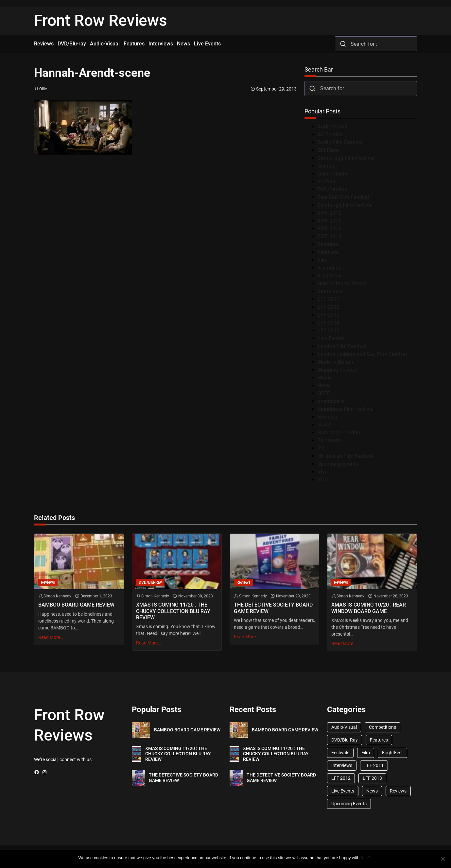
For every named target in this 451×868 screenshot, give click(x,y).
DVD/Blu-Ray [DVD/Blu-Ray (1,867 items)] (345, 740)
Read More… (51, 637)
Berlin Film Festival (340, 142)
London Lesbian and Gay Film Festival (362, 354)
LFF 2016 (329, 331)
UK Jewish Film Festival (345, 456)
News (324, 385)
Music (325, 378)
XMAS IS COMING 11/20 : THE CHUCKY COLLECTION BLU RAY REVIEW (173, 611)
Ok (370, 858)
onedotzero (331, 401)
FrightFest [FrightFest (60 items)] (392, 753)
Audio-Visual (332, 127)
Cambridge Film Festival (346, 158)
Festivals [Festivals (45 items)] (340, 753)
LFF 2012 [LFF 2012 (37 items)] (341, 778)
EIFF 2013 (329, 221)
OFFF (324, 393)
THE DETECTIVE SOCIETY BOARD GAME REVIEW (273, 608)
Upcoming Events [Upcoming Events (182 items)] (349, 804)
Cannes (326, 166)
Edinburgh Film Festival (345, 205)
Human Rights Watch (342, 284)
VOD (323, 480)
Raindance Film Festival (346, 409)
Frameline (330, 268)
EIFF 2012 (329, 213)
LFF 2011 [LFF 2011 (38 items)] (374, 765)
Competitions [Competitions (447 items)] (382, 727)
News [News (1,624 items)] (372, 791)
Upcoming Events (338, 464)
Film (323, 260)
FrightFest (330, 276)
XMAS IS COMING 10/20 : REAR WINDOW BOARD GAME (369, 608)
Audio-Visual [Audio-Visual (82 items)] (344, 727)
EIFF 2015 (329, 236)
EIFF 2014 (329, 229)
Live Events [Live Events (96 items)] (343, 791)
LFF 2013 (329, 315)
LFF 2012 (329, 307)
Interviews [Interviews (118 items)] (342, 765)
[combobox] (376, 44)
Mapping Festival (338, 370)
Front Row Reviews (101, 20)
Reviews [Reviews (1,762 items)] (398, 791)
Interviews (330, 291)
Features (328, 244)
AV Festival (331, 134)
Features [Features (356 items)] (379, 740)
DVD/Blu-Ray (332, 189)
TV (321, 448)
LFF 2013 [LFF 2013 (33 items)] (372, 778)
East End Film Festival (343, 197)
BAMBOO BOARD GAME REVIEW (76, 605)
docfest (326, 182)
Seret (324, 425)
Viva (323, 472)
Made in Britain (335, 362)
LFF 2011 (329, 299)
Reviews (327, 417)
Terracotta (330, 440)
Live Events (331, 338)
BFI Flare (328, 150)
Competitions (333, 174)
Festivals (328, 252)
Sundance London (339, 433)
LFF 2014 (329, 323)
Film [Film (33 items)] (366, 753)
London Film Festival (342, 346)
